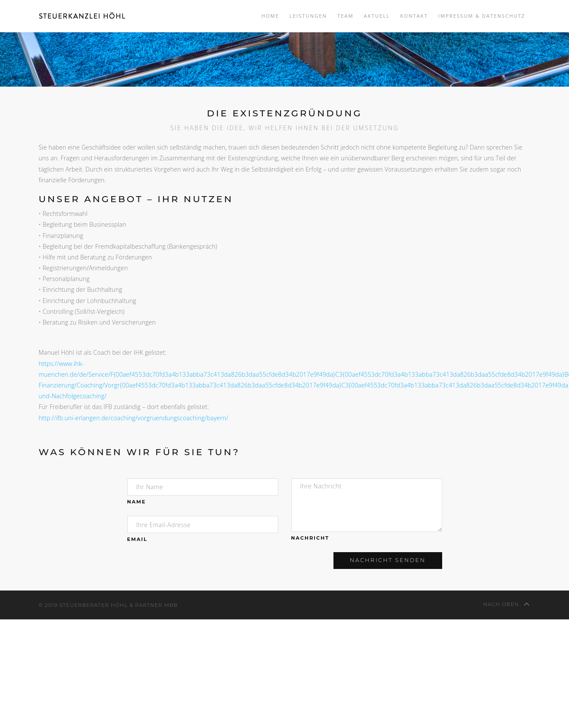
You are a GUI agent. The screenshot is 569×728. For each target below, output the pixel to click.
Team (346, 16)
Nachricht (310, 538)
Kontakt (414, 16)
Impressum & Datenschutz (482, 16)
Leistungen (308, 16)
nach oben (507, 604)
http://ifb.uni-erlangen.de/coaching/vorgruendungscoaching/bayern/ (134, 418)
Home (270, 16)
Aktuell (377, 16)
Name (137, 502)
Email (137, 539)
